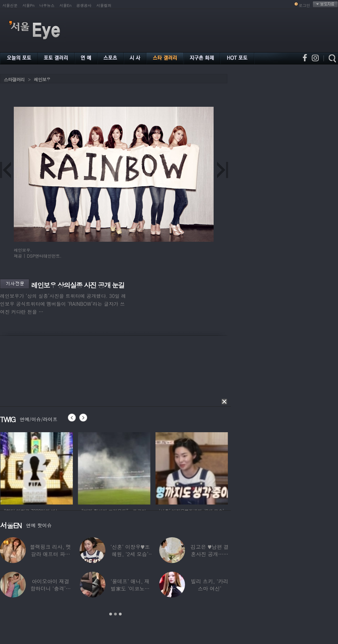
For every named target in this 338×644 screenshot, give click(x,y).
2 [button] (115, 614)
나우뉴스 (47, 5)
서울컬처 (104, 5)
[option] (49, 467)
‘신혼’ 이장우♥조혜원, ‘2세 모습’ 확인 (130, 554)
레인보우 (42, 79)
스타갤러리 (14, 79)
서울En (65, 5)
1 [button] (111, 614)
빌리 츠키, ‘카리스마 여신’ (210, 585)
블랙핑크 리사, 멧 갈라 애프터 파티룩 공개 (50, 554)
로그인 (304, 5)
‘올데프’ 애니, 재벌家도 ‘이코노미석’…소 (130, 588)
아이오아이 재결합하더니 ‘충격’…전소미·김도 (50, 588)
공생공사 (84, 5)
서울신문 (10, 5)
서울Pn (28, 5)
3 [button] (120, 614)
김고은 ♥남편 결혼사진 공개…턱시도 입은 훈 (210, 554)
